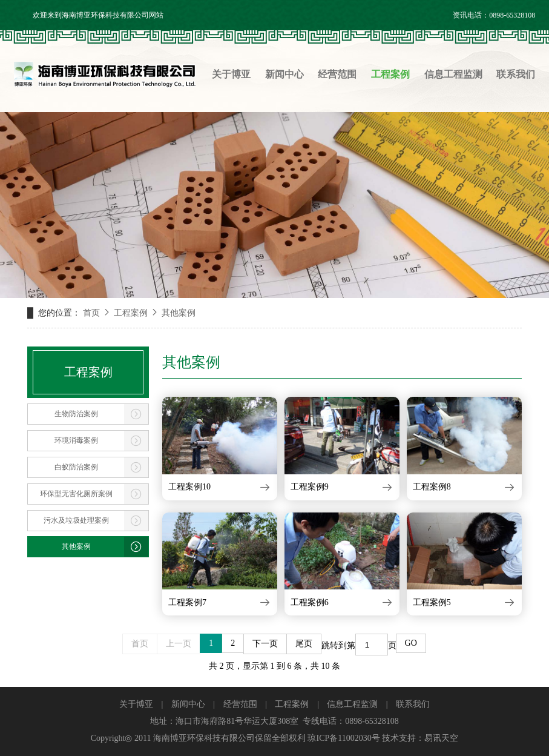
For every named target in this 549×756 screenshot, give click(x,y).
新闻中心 (188, 704)
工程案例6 (310, 602)
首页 (91, 313)
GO (411, 643)
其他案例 (179, 313)
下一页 (265, 644)
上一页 (179, 644)
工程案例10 (189, 487)
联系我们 (413, 704)
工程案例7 (187, 602)
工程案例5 (432, 602)
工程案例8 (432, 487)
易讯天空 (441, 738)
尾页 (304, 644)
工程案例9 (310, 487)
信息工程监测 (352, 704)
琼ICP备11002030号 (344, 738)
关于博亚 (136, 704)
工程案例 (131, 313)
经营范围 (240, 704)
